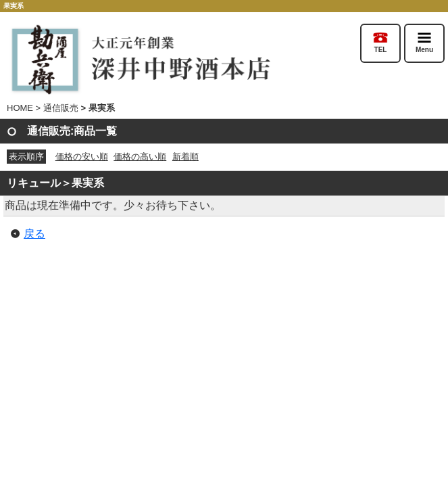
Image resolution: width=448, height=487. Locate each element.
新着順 (185, 157)
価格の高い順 (140, 157)
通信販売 (61, 108)
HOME (20, 108)
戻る (34, 234)
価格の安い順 (82, 157)
